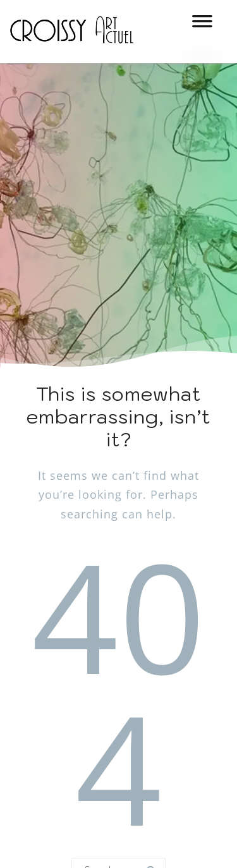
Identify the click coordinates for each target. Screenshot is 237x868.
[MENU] (202, 25)
